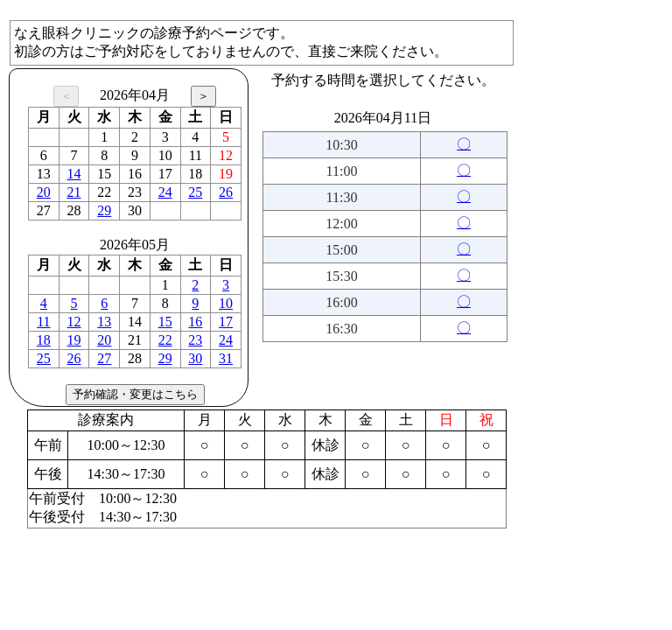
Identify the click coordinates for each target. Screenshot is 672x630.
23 (195, 340)
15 (165, 322)
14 (74, 174)
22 (165, 340)
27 (104, 358)
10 (226, 303)
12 (74, 322)
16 (195, 322)
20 (44, 192)
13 (104, 322)
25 (195, 192)
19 (74, 340)
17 (226, 322)
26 (226, 192)
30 (195, 358)
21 (74, 192)
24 (165, 192)
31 (226, 358)
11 (43, 322)
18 (44, 340)
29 (104, 210)
